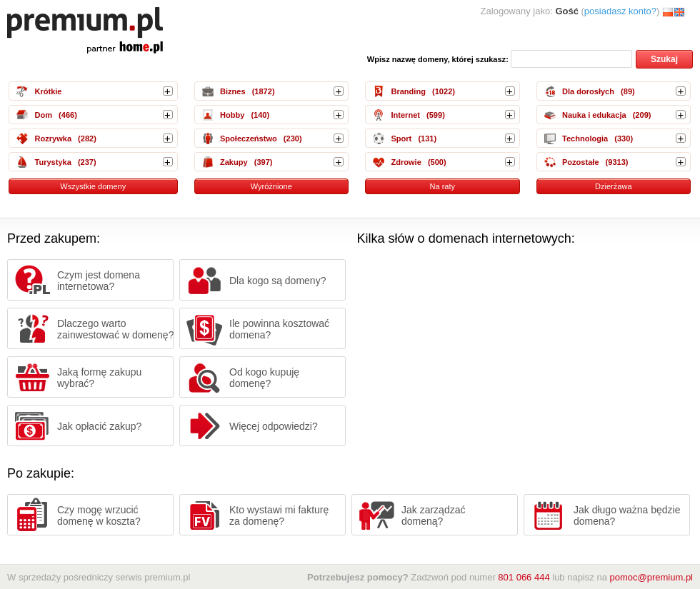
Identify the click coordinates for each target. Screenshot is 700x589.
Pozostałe (581, 162)
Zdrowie (406, 162)
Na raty (442, 186)
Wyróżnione (271, 186)
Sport (401, 139)
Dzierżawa (614, 186)
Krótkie (48, 91)
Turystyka (52, 162)
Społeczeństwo (249, 139)
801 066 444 (524, 577)
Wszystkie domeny (93, 186)
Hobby (232, 115)
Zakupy (234, 162)
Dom (43, 115)
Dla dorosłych (588, 91)
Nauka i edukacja (594, 115)
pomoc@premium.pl (651, 577)
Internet (405, 115)
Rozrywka (53, 139)
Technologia (585, 139)
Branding (408, 91)
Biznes (233, 91)
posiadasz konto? (620, 11)
